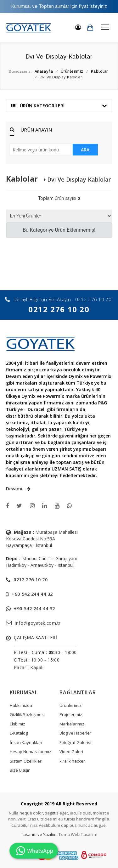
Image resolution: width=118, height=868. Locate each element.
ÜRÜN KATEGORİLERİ (59, 106)
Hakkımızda (21, 705)
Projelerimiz (71, 714)
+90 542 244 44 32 (32, 594)
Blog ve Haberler (75, 733)
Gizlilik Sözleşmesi (27, 714)
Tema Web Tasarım (78, 834)
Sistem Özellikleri (26, 761)
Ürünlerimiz (70, 705)
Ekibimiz (17, 724)
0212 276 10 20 (59, 309)
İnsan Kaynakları (26, 742)
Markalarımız (72, 724)
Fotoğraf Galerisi (75, 742)
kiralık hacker (72, 761)
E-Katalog (19, 733)
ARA (85, 150)
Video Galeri (71, 752)
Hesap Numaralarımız (31, 752)
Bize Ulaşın (20, 770)
